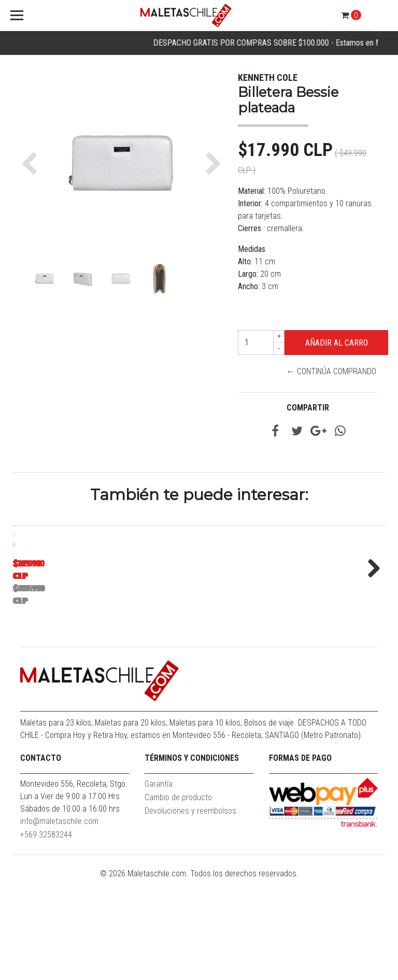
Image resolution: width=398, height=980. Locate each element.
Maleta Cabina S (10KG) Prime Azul (85, 672)
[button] (32, 164)
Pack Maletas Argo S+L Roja (230, 672)
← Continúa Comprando (331, 371)
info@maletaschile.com (59, 921)
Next (370, 617)
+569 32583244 (46, 935)
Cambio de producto (178, 897)
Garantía (159, 884)
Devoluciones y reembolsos (190, 911)
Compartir (308, 408)
